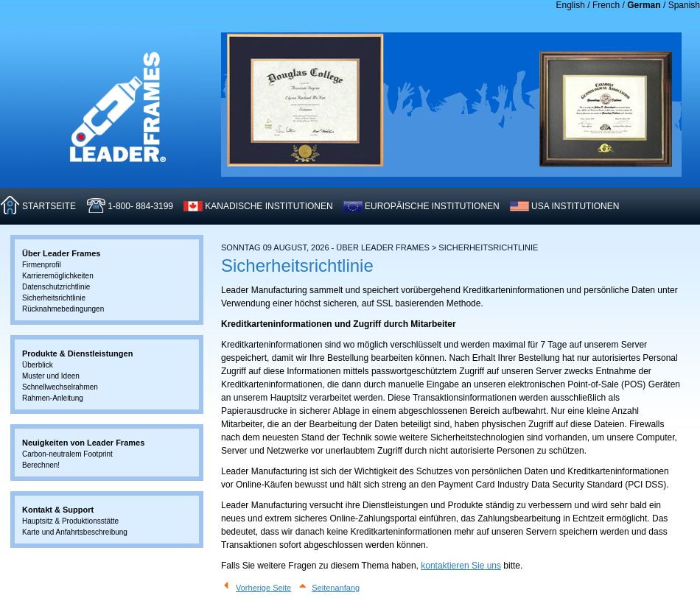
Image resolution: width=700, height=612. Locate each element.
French (606, 5)
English (571, 5)
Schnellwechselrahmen (60, 387)
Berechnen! (41, 465)
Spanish (684, 5)
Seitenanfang (336, 588)
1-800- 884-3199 (140, 206)
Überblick (38, 365)
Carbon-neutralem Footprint (67, 454)
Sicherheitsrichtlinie (54, 298)
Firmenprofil (42, 265)
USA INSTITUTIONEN (575, 206)
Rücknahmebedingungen (63, 309)
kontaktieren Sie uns (461, 566)
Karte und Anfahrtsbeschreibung (75, 532)
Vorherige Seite (263, 588)
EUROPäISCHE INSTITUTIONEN (432, 206)
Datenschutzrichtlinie (56, 287)
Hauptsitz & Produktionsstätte (70, 521)
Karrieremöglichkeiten (58, 276)
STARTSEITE (49, 206)
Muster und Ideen (51, 376)
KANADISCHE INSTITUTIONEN (269, 206)
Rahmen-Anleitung (53, 398)
